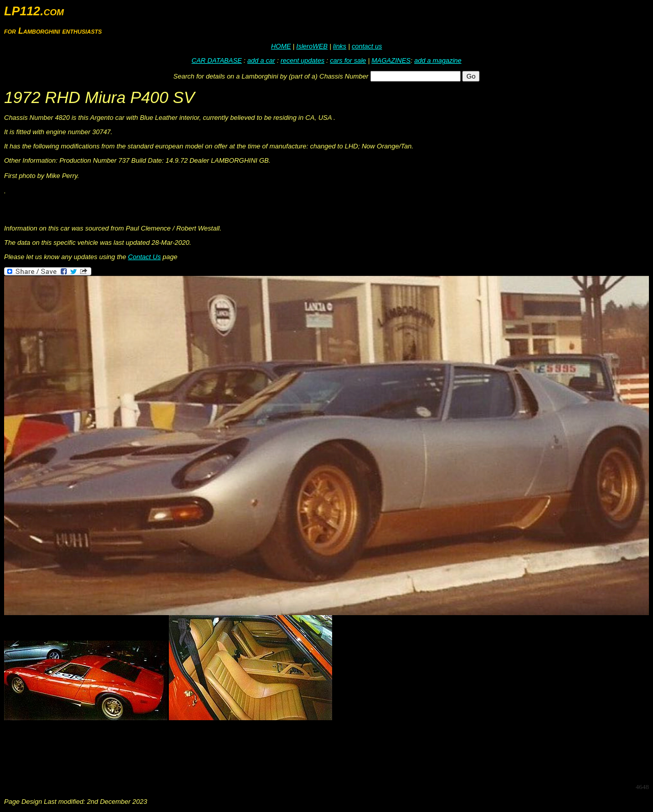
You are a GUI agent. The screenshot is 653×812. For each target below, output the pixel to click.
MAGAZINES (391, 60)
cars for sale (348, 60)
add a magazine (438, 60)
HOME (281, 46)
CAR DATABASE (217, 60)
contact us (367, 46)
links (340, 46)
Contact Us (144, 257)
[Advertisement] (190, 752)
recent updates (303, 60)
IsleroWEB (312, 46)
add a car (261, 60)
